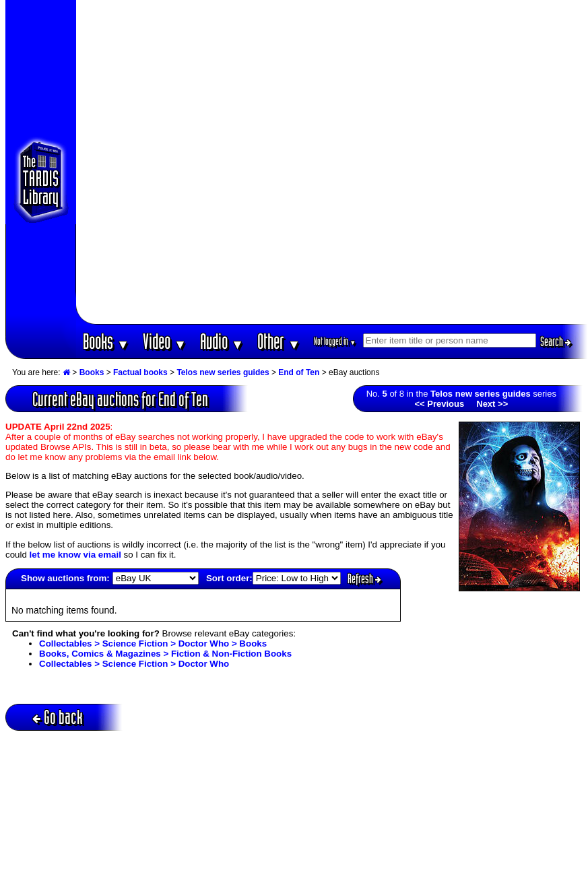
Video (165, 341)
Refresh (364, 579)
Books (106, 341)
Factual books (140, 372)
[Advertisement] (162, 162)
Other (279, 341)
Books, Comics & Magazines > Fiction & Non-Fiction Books (165, 654)
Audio (222, 341)
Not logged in (335, 341)
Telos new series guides (223, 372)
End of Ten (299, 372)
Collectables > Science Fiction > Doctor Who (134, 664)
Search (556, 341)
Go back (58, 717)
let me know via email (75, 555)
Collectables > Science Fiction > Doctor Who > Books (153, 644)
